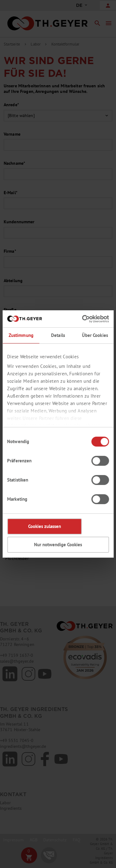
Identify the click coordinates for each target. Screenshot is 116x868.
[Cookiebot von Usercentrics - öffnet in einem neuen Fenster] (83, 319)
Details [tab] (58, 335)
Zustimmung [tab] (21, 335)
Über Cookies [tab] (95, 335)
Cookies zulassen (45, 526)
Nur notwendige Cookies (58, 545)
